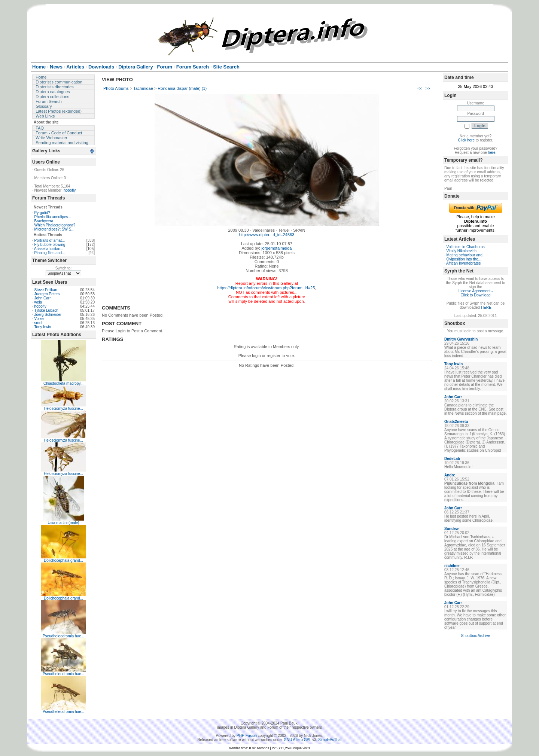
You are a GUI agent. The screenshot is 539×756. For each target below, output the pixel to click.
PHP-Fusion (247, 736)
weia (38, 302)
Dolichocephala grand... (63, 560)
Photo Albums (116, 88)
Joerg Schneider (48, 315)
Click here (466, 140)
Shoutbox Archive (476, 636)
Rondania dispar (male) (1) (182, 88)
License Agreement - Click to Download (476, 293)
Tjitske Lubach (46, 310)
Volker (40, 319)
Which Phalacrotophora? (55, 225)
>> (428, 88)
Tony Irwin (42, 327)
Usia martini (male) (64, 523)
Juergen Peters (47, 294)
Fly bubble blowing (50, 245)
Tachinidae (143, 88)
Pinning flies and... (50, 253)
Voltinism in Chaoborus (466, 247)
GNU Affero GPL (297, 740)
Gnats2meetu (456, 422)
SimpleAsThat (330, 740)
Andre (450, 475)
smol (38, 323)
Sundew (451, 529)
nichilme (452, 566)
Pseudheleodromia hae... (63, 636)
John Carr (43, 298)
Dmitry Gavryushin (461, 339)
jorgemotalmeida (276, 248)
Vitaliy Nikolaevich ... (464, 251)
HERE (486, 307)
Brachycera (44, 221)
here (492, 153)
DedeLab (452, 459)
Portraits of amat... (50, 240)
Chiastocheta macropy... (63, 383)
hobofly (70, 190)
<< (420, 88)
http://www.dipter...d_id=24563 (267, 235)
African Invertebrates (463, 263)
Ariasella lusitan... (49, 249)
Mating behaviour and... (466, 255)
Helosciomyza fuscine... (63, 409)
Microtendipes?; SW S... (54, 229)
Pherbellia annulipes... (53, 217)
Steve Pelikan (46, 290)
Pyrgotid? (42, 213)
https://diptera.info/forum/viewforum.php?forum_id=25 (266, 288)
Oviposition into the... (464, 259)
